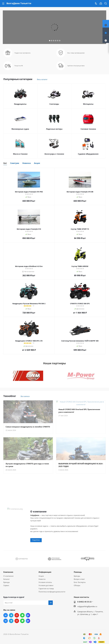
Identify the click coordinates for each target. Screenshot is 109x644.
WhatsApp (22, 618)
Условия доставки (46, 588)
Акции (41, 579)
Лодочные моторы (54, 129)
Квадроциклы (20, 104)
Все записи (25, 396)
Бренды (7, 585)
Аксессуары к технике (54, 154)
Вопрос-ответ (79, 582)
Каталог (6, 582)
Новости (42, 582)
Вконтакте (6, 618)
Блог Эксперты (80, 585)
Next (104, 561)
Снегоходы (54, 104)
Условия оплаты (45, 585)
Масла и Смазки (20, 154)
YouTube (17, 618)
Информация (45, 575)
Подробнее (36, 543)
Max (28, 618)
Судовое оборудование (88, 154)
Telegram (11, 618)
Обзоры (77, 588)
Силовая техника (88, 129)
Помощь (78, 575)
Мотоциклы (88, 104)
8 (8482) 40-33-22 (84, 604)
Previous (5, 561)
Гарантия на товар (46, 591)
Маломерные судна (20, 129)
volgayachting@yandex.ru (87, 609)
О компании (8, 579)
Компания (8, 575)
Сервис (6, 588)
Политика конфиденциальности (52, 594)
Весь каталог (42, 79)
